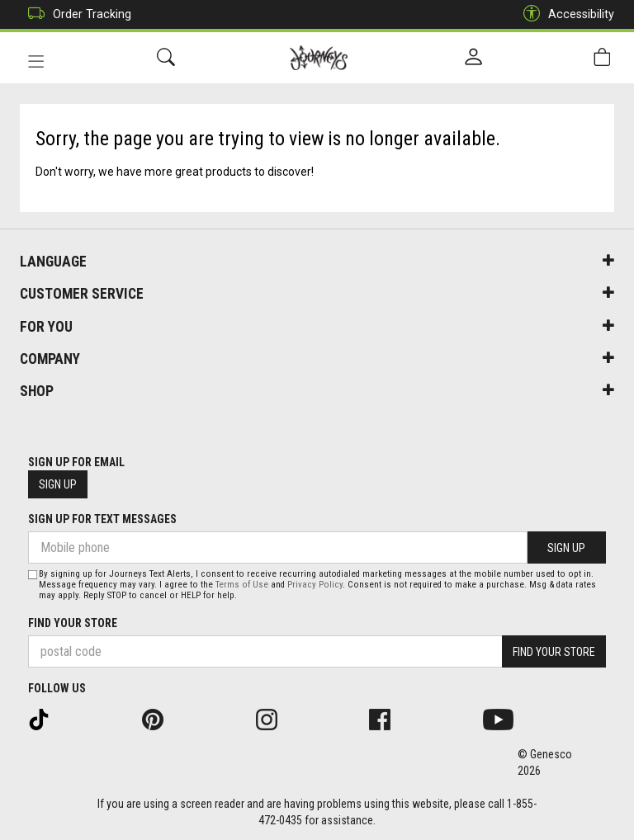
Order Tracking (76, 14)
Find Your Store (73, 623)
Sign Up (58, 484)
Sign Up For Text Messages (102, 519)
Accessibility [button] (565, 14)
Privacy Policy (315, 585)
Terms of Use (242, 585)
